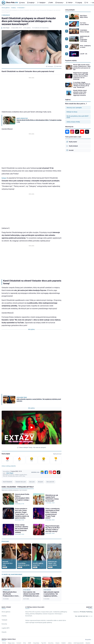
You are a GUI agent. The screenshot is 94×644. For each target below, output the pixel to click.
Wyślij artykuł (72, 142)
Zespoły (79, 3)
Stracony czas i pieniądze (74, 108)
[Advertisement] (32, 93)
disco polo (32, 482)
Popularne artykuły (71, 61)
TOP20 (69, 3)
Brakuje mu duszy (72, 112)
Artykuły (31, 3)
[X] (87, 132)
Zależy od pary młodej (73, 122)
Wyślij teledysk (72, 146)
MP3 (51, 3)
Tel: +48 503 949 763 (84, 616)
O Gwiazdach (21, 8)
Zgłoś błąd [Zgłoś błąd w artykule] (58, 66)
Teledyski (42, 3)
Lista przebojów (70, 10)
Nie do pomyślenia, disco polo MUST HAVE (78, 117)
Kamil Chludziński (8, 482)
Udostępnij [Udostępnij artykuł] (49, 66)
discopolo (41, 482)
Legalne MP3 (6, 628)
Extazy (4, 178)
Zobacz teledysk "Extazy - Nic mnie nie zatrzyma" (32, 447)
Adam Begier (6, 28)
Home (22, 3)
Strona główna (6, 8)
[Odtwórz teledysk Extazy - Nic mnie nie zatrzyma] (32, 428)
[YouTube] (54, 472)
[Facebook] (46, 472)
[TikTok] (59, 472)
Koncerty (59, 3)
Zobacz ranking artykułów (9, 466)
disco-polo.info (50, 482)
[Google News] (42, 472)
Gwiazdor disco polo (21, 482)
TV (86, 3)
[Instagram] (50, 472)
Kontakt (70, 150)
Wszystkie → (89, 640)
